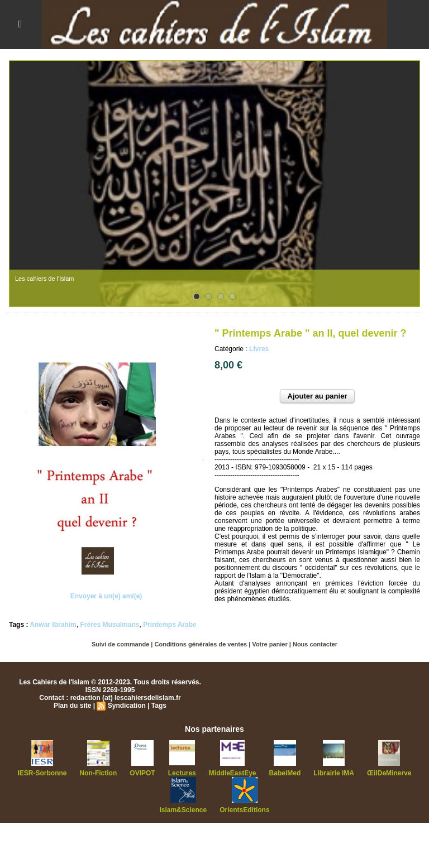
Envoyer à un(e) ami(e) (106, 596)
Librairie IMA (334, 773)
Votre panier (270, 644)
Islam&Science (183, 810)
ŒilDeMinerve (389, 773)
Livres (259, 349)
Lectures (182, 773)
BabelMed (285, 773)
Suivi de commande (120, 644)
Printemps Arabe (170, 625)
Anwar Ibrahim (53, 625)
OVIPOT (142, 773)
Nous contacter (315, 644)
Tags (159, 706)
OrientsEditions (244, 810)
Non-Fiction (99, 773)
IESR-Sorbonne (42, 773)
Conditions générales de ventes (201, 644)
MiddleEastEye (233, 773)
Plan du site (72, 706)
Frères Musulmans (109, 625)
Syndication (127, 706)
